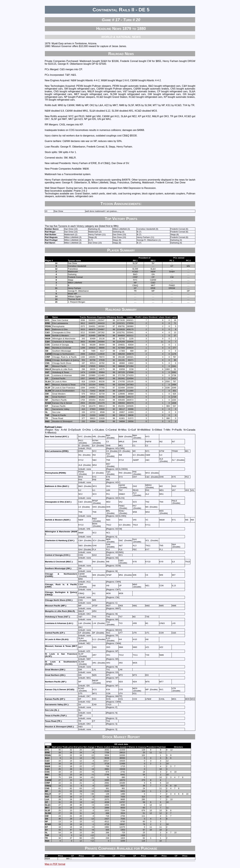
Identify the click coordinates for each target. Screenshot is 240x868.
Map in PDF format (55, 864)
